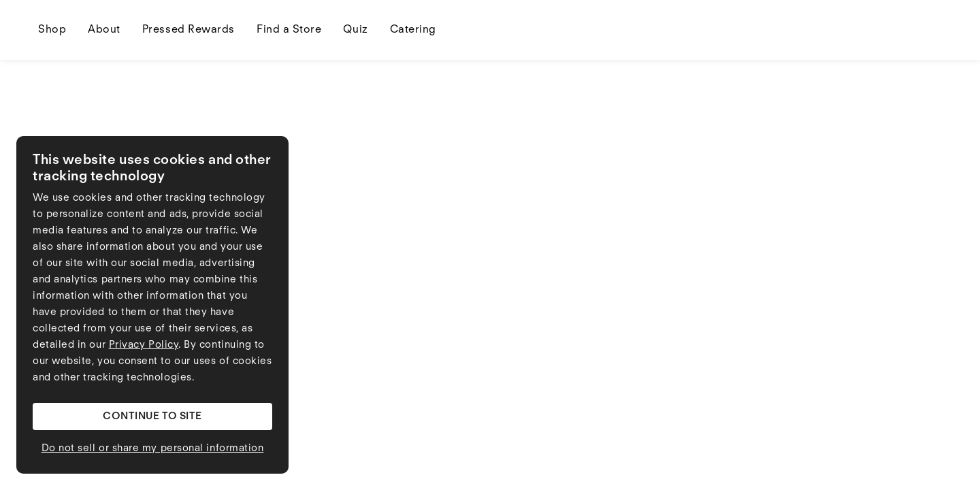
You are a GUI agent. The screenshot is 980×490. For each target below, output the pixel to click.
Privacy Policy (144, 345)
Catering (413, 30)
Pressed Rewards (189, 30)
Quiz (355, 30)
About (104, 30)
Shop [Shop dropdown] (52, 30)
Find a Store (289, 30)
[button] (152, 416)
